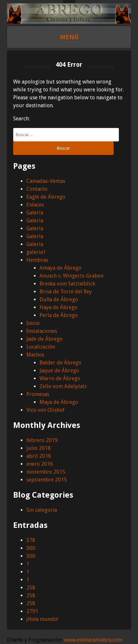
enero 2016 (40, 464)
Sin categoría (42, 510)
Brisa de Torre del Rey (66, 292)
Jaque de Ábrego (59, 371)
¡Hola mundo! (42, 619)
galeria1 (36, 252)
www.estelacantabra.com (93, 640)
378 (31, 540)
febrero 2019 (42, 440)
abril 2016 (39, 456)
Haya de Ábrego (58, 307)
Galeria (35, 221)
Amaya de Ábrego (60, 268)
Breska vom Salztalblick (67, 284)
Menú (69, 37)
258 (31, 588)
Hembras (37, 260)
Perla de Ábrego (59, 315)
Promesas (38, 394)
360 (31, 548)
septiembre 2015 (47, 480)
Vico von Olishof (45, 410)
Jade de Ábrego (44, 339)
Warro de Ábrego (60, 378)
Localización (41, 347)
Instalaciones (42, 331)
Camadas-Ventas (46, 181)
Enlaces (35, 205)
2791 (32, 611)
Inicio (33, 323)
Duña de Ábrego (59, 299)
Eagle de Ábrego (46, 197)
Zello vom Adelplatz (63, 386)
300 (31, 556)
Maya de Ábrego (59, 402)
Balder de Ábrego (60, 363)
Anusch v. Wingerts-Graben (71, 276)
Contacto (37, 189)
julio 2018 (39, 448)
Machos (35, 355)
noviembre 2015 (46, 472)
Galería (35, 213)
